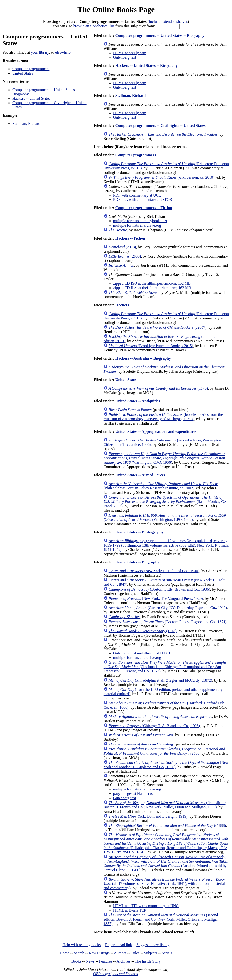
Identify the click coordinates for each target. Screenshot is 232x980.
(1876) (158, 388)
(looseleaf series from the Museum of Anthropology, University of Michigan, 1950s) (163, 417)
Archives (123, 961)
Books (76, 961)
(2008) (125, 256)
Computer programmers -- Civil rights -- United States (161, 125)
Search (79, 953)
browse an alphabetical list (94, 26)
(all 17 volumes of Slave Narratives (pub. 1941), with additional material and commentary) (164, 884)
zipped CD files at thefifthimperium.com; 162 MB (152, 288)
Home (64, 953)
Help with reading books (82, 945)
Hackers (122, 305)
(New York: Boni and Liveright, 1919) (148, 816)
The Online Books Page (116, 9)
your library (40, 52)
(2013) (122, 247)
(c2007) (158, 327)
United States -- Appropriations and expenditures (156, 431)
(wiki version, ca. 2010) (161, 177)
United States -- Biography (137, 562)
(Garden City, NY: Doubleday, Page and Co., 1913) (168, 608)
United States (23, 73)
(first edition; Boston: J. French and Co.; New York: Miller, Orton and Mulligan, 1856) (165, 805)
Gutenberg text (125, 57)
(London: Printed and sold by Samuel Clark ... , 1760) (166, 863)
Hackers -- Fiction (130, 238)
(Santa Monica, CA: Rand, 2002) (166, 502)
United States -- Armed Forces (140, 475)
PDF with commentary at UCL (137, 195)
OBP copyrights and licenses (116, 974)
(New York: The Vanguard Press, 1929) (156, 598)
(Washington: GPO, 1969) (165, 517)
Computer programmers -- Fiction (144, 208)
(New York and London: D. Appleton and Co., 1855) (166, 765)
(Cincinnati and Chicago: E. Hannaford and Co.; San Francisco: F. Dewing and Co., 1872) (165, 667)
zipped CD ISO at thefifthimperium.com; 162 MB (152, 283)
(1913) (143, 631)
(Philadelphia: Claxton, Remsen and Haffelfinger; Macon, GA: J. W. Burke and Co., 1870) (166, 843)
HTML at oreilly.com (130, 53)
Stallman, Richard (26, 124)
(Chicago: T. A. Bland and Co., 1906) (154, 726)
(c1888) (167, 825)
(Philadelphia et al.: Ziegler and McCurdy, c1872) (160, 680)
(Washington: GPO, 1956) (165, 458)
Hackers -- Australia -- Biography (143, 358)
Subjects (150, 953)
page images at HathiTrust (134, 794)
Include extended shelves (168, 21)
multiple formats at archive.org (137, 225)
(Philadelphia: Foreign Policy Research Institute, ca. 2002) (161, 486)
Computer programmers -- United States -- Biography (160, 35)
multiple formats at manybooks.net (140, 221)
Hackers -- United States (31, 98)
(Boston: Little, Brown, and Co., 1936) (159, 589)
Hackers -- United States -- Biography (146, 65)
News (90, 961)
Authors (120, 953)
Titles (135, 953)
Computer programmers (31, 69)
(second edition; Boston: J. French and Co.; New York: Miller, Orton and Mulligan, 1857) (161, 919)
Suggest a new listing (153, 945)
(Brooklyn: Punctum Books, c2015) (151, 346)
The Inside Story (148, 961)
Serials (167, 953)
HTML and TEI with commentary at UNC (146, 906)
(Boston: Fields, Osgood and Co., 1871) (168, 622)
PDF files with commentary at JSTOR (143, 200)
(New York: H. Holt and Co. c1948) (154, 571)
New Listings (99, 953)
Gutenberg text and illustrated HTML (142, 653)
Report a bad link (119, 945)
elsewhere (63, 52)
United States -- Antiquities (138, 401)
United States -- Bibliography (140, 532)
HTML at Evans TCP (130, 910)
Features (105, 961)
